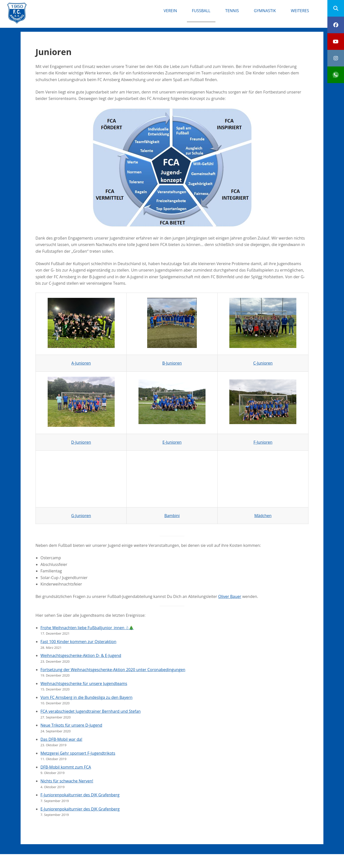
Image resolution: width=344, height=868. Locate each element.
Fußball (201, 11)
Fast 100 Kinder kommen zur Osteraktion (78, 642)
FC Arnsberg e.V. (60, 7)
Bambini (172, 516)
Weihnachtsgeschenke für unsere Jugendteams (84, 683)
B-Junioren (172, 363)
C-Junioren (263, 363)
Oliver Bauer (230, 596)
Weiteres (300, 11)
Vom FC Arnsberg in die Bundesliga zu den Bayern (86, 697)
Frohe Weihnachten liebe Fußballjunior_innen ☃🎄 (87, 628)
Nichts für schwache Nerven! (67, 781)
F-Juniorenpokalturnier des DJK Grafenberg (80, 795)
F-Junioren (263, 442)
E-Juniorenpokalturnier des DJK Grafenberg (80, 809)
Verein (170, 11)
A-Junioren (81, 363)
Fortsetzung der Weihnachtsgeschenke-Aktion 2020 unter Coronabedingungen (113, 670)
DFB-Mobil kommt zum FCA (66, 767)
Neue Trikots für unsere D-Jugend (71, 725)
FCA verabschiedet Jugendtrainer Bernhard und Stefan (91, 711)
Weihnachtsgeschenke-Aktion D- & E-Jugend (81, 655)
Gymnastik (265, 11)
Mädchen (263, 516)
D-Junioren (81, 442)
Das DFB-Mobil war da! (61, 739)
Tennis (232, 11)
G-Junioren (81, 516)
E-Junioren (172, 442)
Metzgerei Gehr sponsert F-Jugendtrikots (78, 753)
